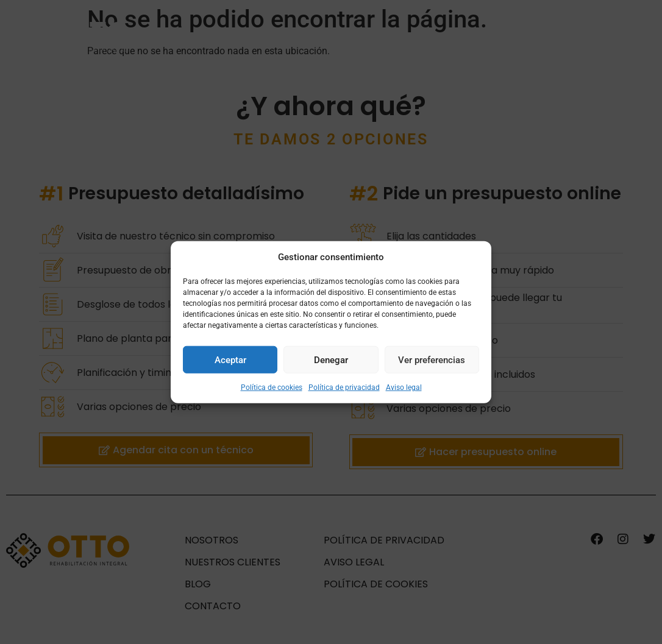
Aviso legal (404, 387)
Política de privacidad (344, 387)
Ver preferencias (432, 359)
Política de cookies (272, 387)
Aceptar (230, 359)
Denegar (331, 359)
